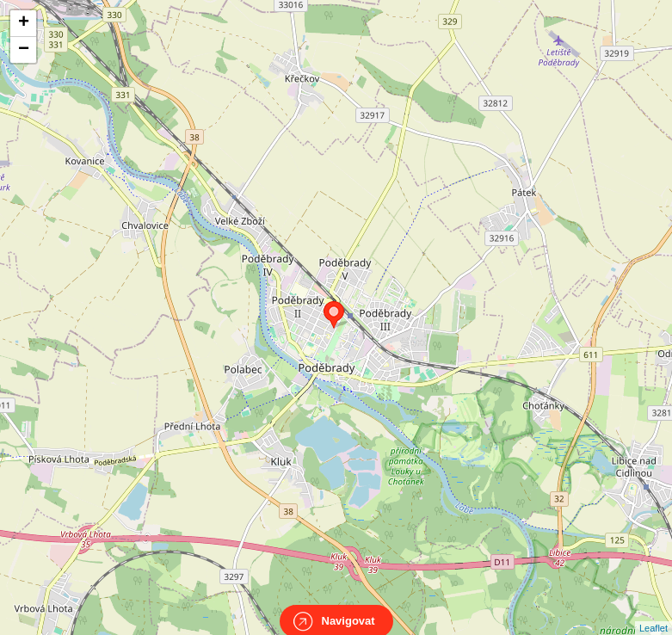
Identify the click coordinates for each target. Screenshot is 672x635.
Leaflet (654, 613)
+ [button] (24, 23)
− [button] (24, 50)
